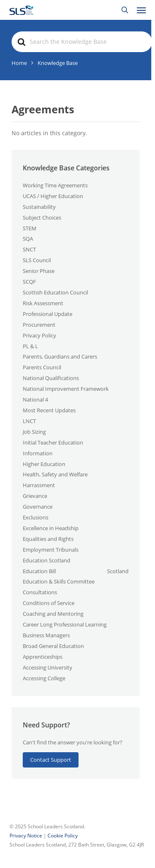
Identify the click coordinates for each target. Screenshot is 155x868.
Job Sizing (34, 432)
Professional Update (48, 314)
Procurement (39, 325)
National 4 (35, 399)
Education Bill (39, 571)
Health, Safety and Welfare (55, 474)
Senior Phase (39, 271)
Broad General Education (53, 646)
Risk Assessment (43, 303)
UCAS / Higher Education (53, 196)
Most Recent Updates (49, 410)
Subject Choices (42, 218)
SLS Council (37, 260)
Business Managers (46, 635)
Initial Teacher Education (53, 442)
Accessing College (44, 678)
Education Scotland (46, 560)
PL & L (30, 346)
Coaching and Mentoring (53, 614)
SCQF (29, 282)
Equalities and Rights (48, 539)
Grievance (35, 496)
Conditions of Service (49, 603)
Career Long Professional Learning (65, 624)
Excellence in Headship (51, 528)
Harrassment (39, 485)
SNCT (29, 249)
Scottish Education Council (55, 292)
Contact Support (51, 760)
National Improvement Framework (66, 389)
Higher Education (44, 464)
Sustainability (39, 207)
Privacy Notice (26, 836)
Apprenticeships (43, 657)
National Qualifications (51, 378)
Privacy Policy (39, 335)
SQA (28, 239)
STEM (30, 228)
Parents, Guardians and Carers (60, 356)
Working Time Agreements (55, 185)
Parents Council (42, 367)
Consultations (40, 592)
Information (38, 453)
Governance (38, 507)
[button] (141, 10)
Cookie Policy (63, 836)
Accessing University (48, 667)
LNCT (29, 421)
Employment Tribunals (51, 550)
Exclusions (36, 517)
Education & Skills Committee (59, 581)
